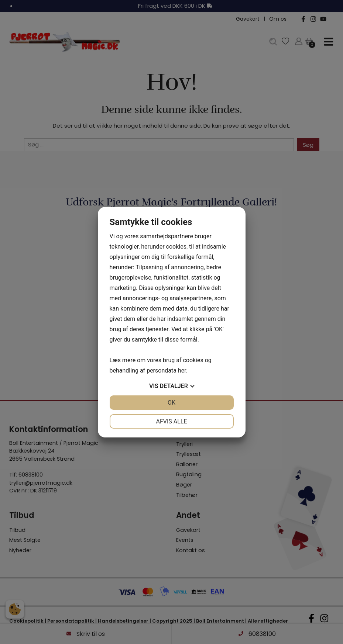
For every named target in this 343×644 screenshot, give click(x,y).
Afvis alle (171, 421)
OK (171, 403)
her (182, 371)
